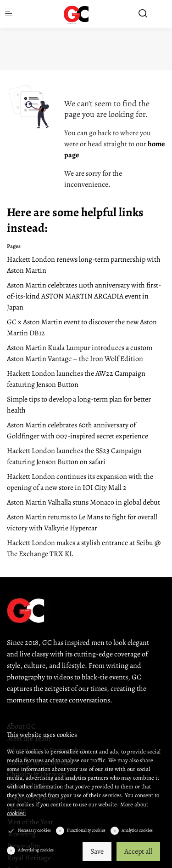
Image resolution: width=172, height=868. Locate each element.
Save (97, 851)
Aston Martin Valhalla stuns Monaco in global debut (83, 502)
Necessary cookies (34, 830)
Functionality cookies (86, 830)
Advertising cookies (36, 850)
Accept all (138, 851)
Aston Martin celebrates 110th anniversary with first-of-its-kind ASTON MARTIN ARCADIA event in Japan (84, 296)
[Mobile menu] (9, 14)
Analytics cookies (137, 830)
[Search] (143, 14)
